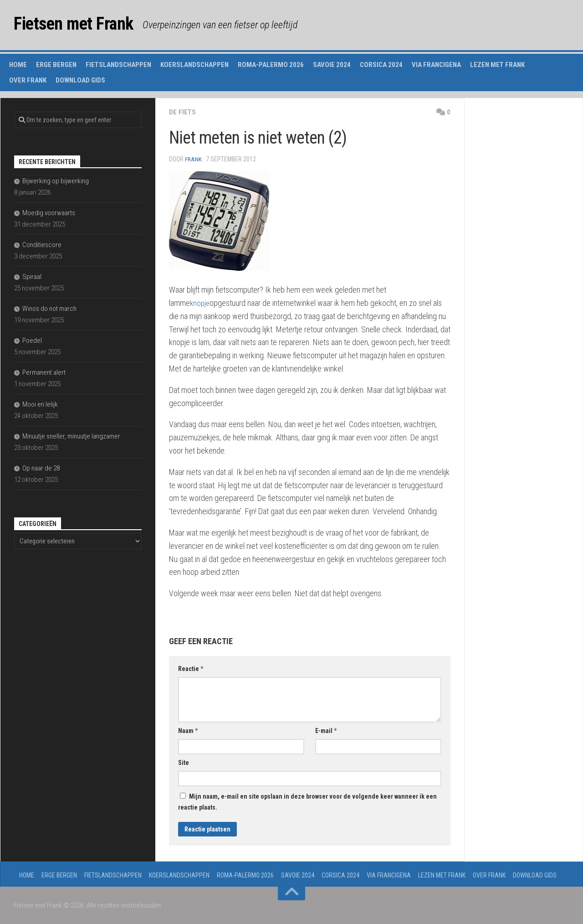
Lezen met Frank (497, 65)
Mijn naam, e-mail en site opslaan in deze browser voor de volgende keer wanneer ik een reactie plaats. (307, 802)
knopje (200, 303)
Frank (194, 159)
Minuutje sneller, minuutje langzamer (71, 436)
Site (184, 763)
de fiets (183, 112)
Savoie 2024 (332, 65)
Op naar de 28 (41, 468)
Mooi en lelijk (40, 404)
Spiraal (32, 277)
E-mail (326, 731)
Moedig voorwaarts (49, 213)
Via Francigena (436, 65)
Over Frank (28, 80)
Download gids (80, 80)
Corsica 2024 (381, 65)
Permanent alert (44, 372)
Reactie (191, 669)
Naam (188, 731)
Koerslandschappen (194, 65)
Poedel (32, 341)
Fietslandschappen (118, 65)
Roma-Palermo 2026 (271, 65)
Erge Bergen (56, 65)
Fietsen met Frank (80, 25)
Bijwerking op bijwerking (56, 181)
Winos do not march (49, 309)
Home (18, 65)
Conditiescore (42, 245)
